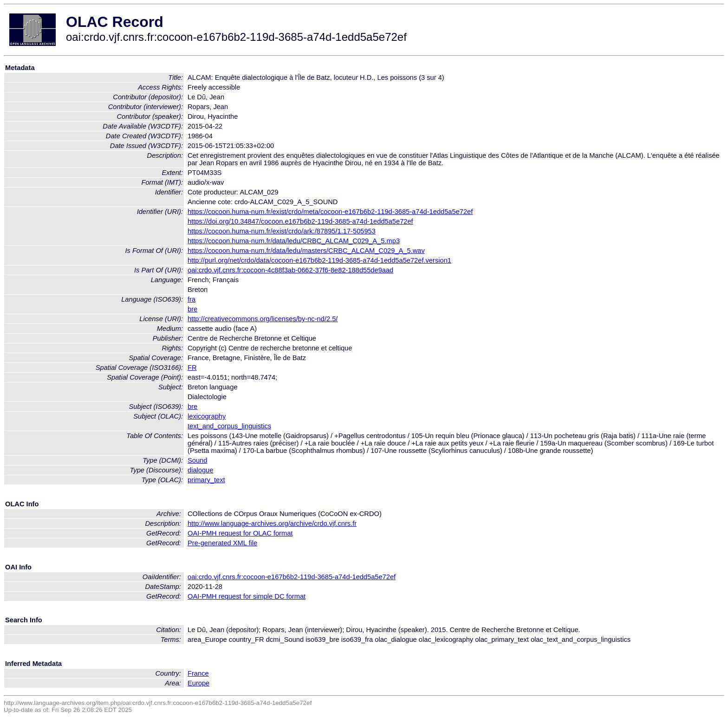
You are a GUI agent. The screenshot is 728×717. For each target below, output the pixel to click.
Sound (197, 460)
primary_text (206, 480)
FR (192, 368)
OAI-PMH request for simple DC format (247, 596)
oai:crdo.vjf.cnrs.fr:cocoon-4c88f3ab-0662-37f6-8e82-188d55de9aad (290, 270)
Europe (198, 683)
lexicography (207, 416)
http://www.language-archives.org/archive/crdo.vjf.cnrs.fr (272, 523)
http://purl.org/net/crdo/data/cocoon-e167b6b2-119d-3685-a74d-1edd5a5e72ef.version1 (319, 260)
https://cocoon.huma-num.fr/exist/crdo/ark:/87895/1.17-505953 (282, 231)
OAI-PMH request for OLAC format (240, 533)
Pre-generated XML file (222, 543)
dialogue (200, 470)
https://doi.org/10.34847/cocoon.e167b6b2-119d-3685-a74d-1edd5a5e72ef (300, 221)
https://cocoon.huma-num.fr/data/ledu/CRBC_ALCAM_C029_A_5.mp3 (294, 241)
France (198, 673)
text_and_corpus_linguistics (229, 426)
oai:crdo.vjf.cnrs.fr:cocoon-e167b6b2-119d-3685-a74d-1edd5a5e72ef (292, 577)
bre (192, 309)
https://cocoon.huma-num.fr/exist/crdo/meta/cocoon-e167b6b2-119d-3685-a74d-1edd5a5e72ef (330, 212)
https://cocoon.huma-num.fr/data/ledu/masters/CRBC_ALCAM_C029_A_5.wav (306, 251)
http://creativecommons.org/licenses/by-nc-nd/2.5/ (263, 319)
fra (192, 299)
